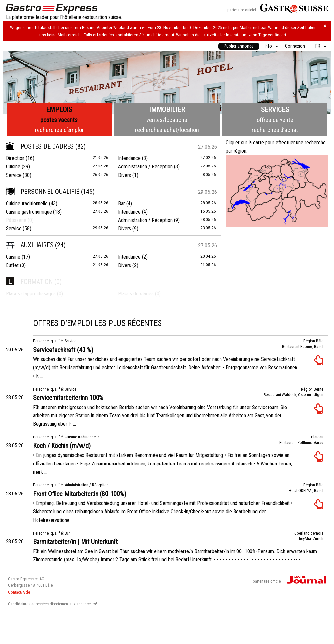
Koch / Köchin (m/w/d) (62, 446)
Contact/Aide (19, 592)
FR (318, 46)
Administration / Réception (145, 167)
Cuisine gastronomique (29, 212)
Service (14, 175)
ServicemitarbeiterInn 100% (68, 398)
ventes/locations (167, 120)
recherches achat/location (167, 130)
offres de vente (275, 120)
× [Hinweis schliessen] (325, 26)
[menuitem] (239, 46)
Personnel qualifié (43, 192)
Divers (125, 175)
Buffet (12, 265)
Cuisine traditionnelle (27, 203)
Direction (15, 158)
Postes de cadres (40, 146)
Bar (121, 203)
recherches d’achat (275, 130)
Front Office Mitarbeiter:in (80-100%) (80, 494)
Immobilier (167, 110)
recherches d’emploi (59, 130)
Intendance (129, 158)
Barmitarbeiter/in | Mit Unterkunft (75, 542)
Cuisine (13, 167)
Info (268, 46)
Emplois (59, 110)
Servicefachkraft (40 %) (63, 350)
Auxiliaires (30, 245)
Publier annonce (239, 46)
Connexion (295, 46)
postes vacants (59, 120)
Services (275, 110)
